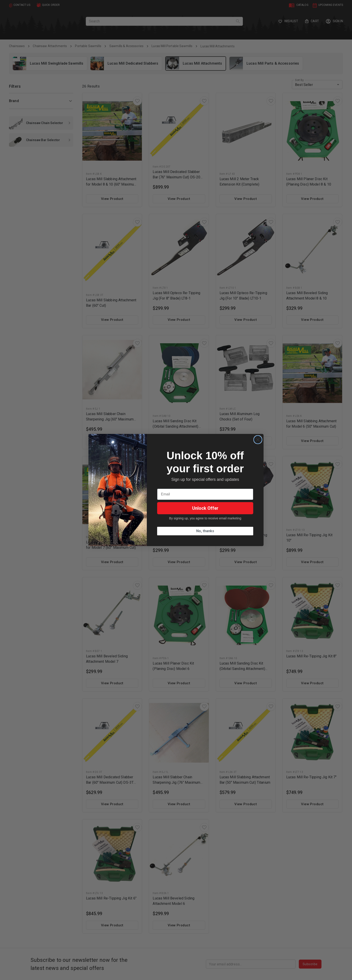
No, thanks (205, 531)
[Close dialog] (258, 440)
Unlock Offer (205, 508)
